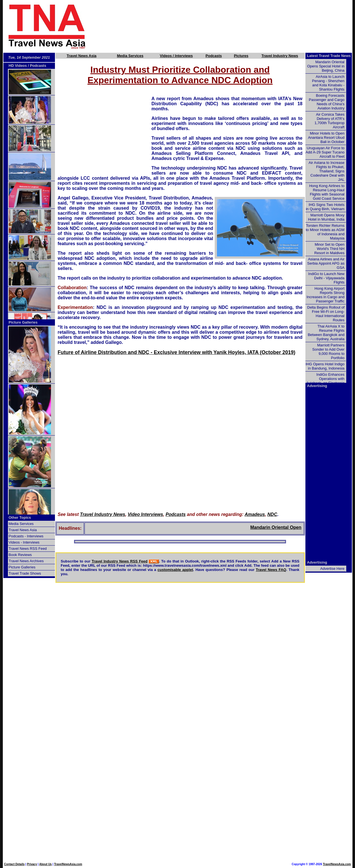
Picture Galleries (23, 322)
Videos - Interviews (24, 542)
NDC (272, 514)
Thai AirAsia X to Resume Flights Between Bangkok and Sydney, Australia (326, 333)
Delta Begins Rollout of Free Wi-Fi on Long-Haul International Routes (326, 314)
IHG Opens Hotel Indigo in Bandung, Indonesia (325, 366)
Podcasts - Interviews (26, 536)
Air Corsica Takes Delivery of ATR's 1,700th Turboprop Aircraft (329, 121)
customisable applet (175, 570)
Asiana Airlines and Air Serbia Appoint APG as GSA (326, 263)
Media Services (130, 56)
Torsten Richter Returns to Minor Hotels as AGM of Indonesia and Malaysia (325, 232)
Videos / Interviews (176, 56)
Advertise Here (332, 569)
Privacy (32, 864)
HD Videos (18, 66)
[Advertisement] (229, 26)
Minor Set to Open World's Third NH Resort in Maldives (330, 249)
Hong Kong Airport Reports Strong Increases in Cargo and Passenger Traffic (325, 295)
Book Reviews (20, 555)
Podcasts (214, 56)
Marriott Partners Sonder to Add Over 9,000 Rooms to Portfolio (328, 351)
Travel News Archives (26, 561)
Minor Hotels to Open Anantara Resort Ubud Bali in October (326, 138)
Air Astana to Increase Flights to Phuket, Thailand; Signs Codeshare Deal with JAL (326, 171)
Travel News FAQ (271, 570)
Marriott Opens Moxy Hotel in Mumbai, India (326, 217)
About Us (45, 864)
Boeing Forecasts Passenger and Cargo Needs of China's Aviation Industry (327, 102)
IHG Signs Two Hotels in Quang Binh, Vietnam (325, 207)
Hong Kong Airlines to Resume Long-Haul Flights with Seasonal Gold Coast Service (327, 192)
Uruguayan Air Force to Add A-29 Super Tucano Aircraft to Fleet (325, 152)
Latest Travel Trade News (329, 56)
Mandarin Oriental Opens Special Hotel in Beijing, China (326, 66)
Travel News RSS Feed (28, 549)
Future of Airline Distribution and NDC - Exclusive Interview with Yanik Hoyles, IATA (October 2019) (177, 352)
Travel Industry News (280, 56)
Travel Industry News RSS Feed (119, 561)
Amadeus (255, 514)
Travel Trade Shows (25, 573)
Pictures (241, 56)
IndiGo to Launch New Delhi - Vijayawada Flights (326, 278)
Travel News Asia (82, 56)
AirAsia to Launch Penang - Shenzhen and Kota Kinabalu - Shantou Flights (328, 83)
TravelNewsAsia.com (68, 864)
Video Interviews (145, 514)
